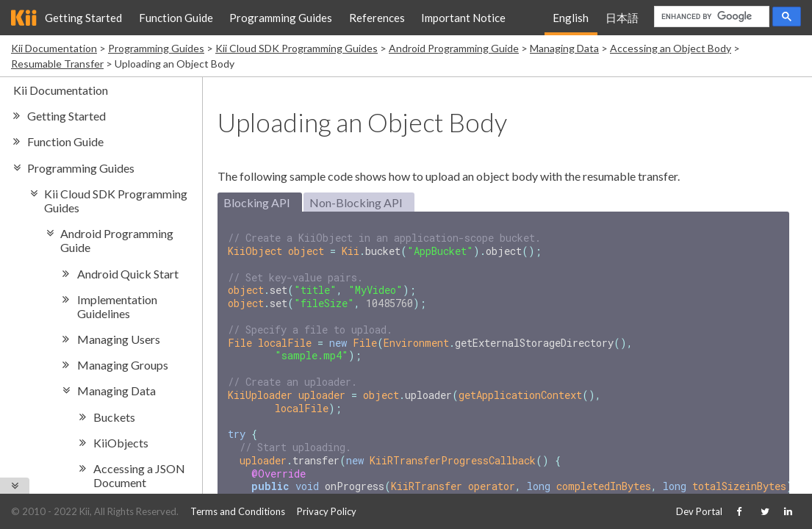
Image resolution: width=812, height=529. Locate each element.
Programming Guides (281, 18)
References (377, 18)
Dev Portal (699, 511)
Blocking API (257, 202)
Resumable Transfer (57, 64)
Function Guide (176, 18)
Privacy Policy (327, 511)
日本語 (622, 18)
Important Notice (463, 18)
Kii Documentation (54, 48)
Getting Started (83, 18)
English (571, 18)
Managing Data (564, 48)
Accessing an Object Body (671, 48)
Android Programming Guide (454, 48)
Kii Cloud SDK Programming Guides (297, 48)
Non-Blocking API (356, 202)
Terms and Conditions (238, 511)
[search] (710, 17)
